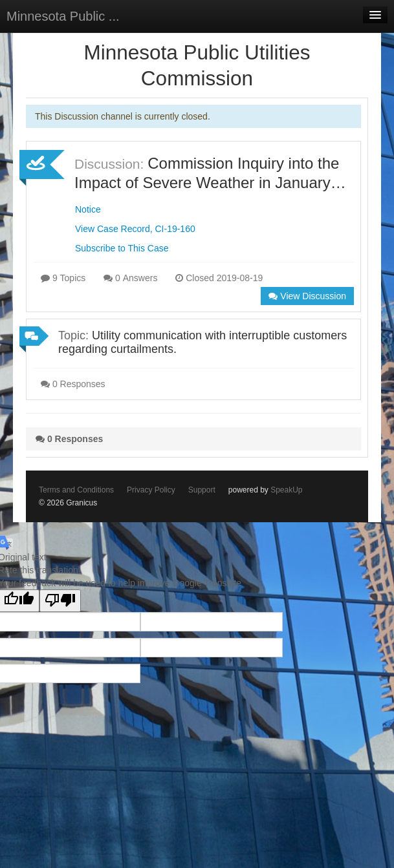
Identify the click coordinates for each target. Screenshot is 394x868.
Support (202, 490)
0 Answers (130, 278)
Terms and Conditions (76, 490)
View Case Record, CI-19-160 (135, 229)
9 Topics (63, 278)
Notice (88, 209)
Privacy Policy (151, 490)
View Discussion (307, 296)
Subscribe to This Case (122, 248)
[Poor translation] (60, 601)
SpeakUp (286, 490)
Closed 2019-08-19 (219, 278)
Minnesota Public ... (63, 16)
